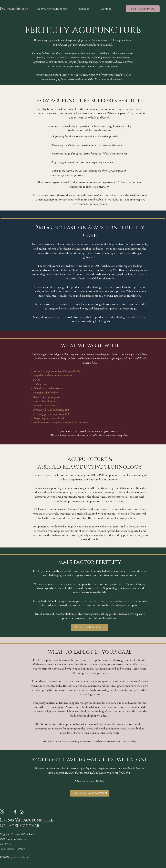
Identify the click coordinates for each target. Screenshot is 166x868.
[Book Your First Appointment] (90, 793)
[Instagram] (22, 812)
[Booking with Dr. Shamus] (90, 628)
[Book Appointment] (143, 9)
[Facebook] (15, 812)
